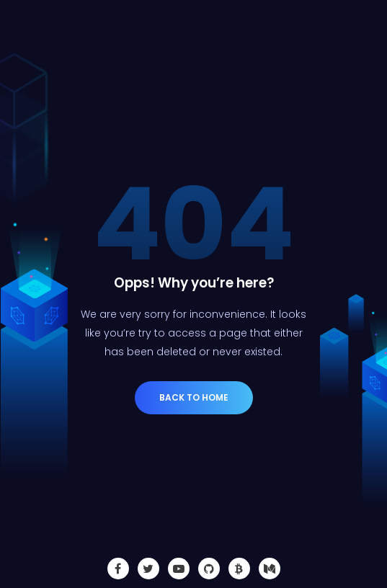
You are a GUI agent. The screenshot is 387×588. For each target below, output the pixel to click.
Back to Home (194, 397)
